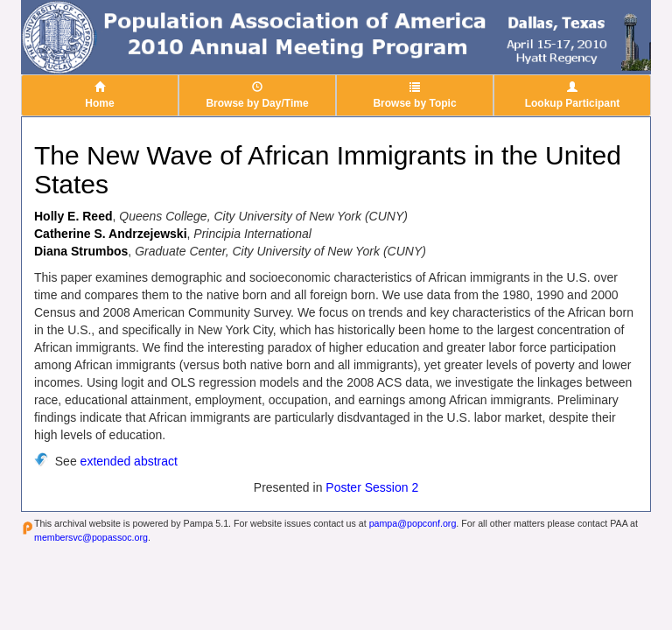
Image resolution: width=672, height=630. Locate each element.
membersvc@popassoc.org (91, 537)
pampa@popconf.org (413, 523)
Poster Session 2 (372, 487)
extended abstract (129, 461)
